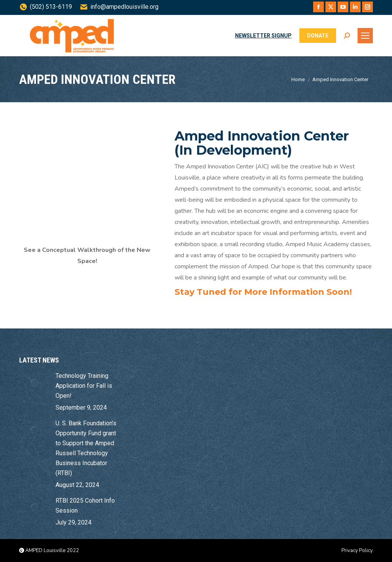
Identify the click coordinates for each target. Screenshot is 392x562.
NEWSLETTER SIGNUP (263, 36)
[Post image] (34, 382)
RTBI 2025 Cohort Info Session (85, 506)
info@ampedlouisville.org (119, 7)
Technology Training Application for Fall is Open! (84, 386)
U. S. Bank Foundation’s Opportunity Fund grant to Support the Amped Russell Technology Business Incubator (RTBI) (86, 448)
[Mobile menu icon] (365, 36)
